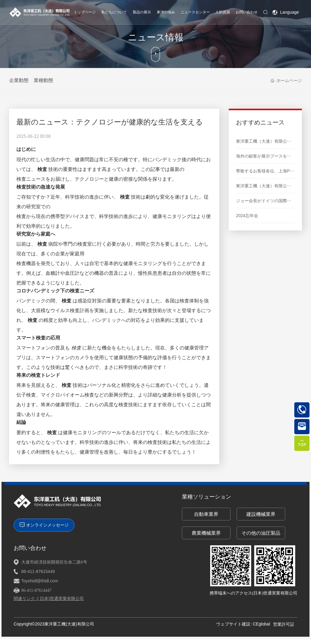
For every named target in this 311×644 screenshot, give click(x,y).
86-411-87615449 (38, 571)
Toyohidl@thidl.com (40, 581)
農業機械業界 (206, 533)
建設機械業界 (261, 514)
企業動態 (19, 80)
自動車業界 (206, 514)
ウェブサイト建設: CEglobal (243, 624)
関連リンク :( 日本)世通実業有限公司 (49, 598)
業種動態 (46, 80)
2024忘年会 (247, 216)
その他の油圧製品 (261, 533)
